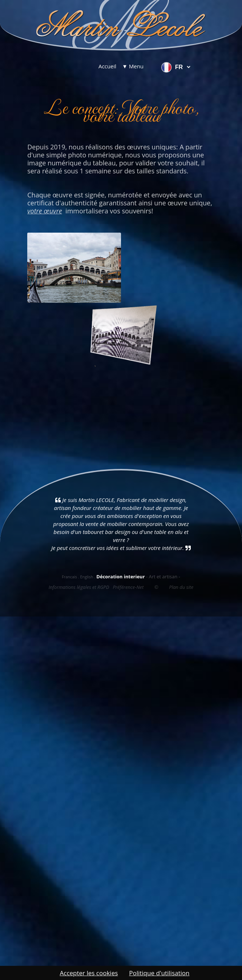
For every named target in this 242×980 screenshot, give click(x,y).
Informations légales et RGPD (79, 587)
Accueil (107, 66)
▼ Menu (133, 66)
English (86, 577)
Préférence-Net (128, 587)
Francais (69, 577)
